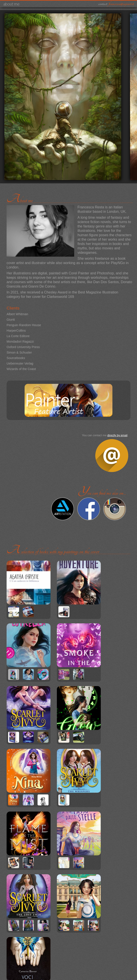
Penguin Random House (24, 325)
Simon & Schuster (19, 352)
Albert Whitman (17, 314)
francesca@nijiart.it (121, 4)
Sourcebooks (16, 358)
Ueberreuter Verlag (20, 363)
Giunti (11, 320)
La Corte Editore (18, 336)
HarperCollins (16, 331)
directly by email (117, 435)
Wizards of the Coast (21, 369)
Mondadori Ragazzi (20, 342)
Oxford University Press (23, 347)
